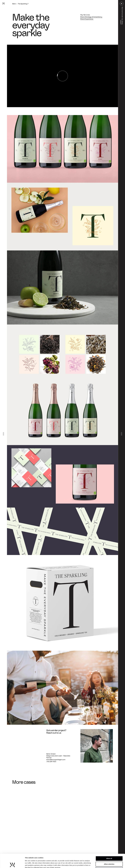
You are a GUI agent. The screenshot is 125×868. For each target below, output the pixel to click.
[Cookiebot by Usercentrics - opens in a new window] (12, 864)
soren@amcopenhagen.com (56, 760)
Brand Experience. (87, 19)
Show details (100, 864)
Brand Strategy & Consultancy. (91, 17)
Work (14, 4)
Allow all (109, 845)
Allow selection (109, 850)
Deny (109, 856)
